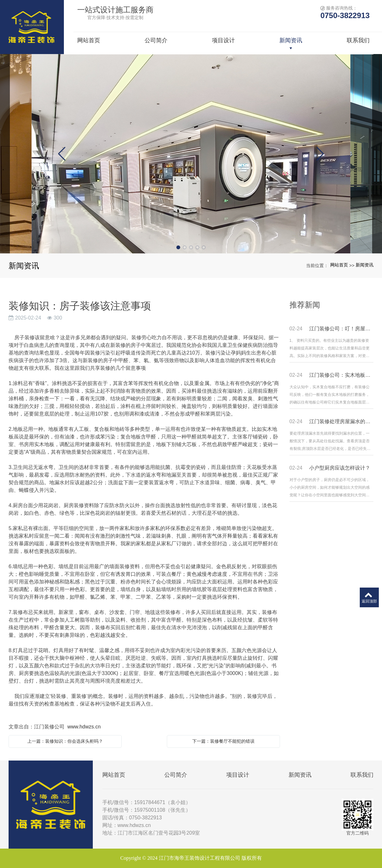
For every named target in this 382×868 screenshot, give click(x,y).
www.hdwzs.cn (84, 727)
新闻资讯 (365, 265)
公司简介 (176, 775)
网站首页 (339, 265)
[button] (178, 247)
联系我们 (362, 775)
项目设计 (238, 775)
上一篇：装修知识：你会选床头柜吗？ (65, 741)
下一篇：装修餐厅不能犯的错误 (223, 741)
